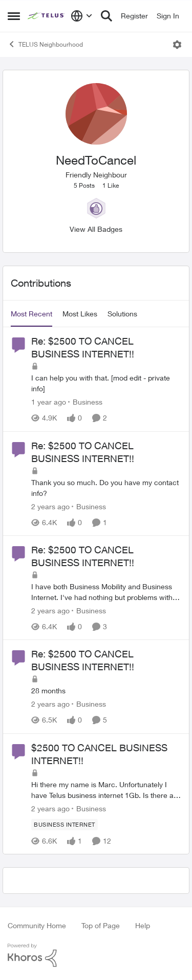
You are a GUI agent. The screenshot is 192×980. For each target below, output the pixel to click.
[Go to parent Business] (85, 402)
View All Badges (96, 229)
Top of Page (101, 925)
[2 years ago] (50, 506)
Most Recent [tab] (31, 314)
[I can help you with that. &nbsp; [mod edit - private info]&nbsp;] (106, 384)
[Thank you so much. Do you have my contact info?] (106, 488)
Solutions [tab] (122, 314)
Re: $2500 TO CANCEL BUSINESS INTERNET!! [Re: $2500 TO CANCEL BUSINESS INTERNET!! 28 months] (83, 660)
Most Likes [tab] (80, 314)
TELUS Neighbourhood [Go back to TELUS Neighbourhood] (45, 44)
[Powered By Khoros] (96, 955)
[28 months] (106, 691)
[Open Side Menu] (14, 16)
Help (143, 925)
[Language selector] (82, 16)
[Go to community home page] (47, 16)
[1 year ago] (49, 402)
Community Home (37, 925)
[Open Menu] (177, 45)
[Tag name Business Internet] (65, 825)
